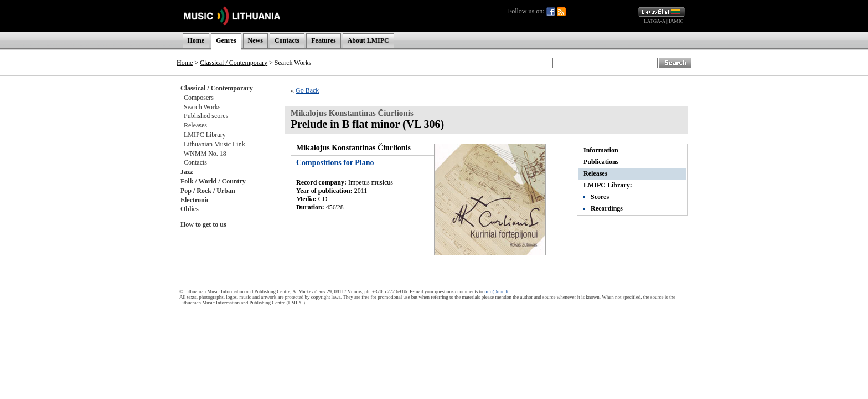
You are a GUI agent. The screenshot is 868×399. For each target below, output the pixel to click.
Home (196, 40)
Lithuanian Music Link (215, 144)
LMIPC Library (205, 135)
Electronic (195, 200)
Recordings (607, 208)
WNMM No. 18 (205, 154)
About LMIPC (368, 40)
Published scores (206, 116)
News (255, 40)
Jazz (187, 172)
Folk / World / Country (213, 181)
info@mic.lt (497, 291)
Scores (600, 197)
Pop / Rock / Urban (208, 191)
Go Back (307, 90)
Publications (601, 162)
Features (323, 40)
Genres (226, 40)
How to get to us (203, 224)
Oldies (190, 209)
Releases (195, 125)
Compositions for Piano (335, 163)
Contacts (287, 40)
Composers (199, 98)
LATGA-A (655, 21)
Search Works (202, 107)
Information (601, 150)
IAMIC (676, 21)
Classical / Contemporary (234, 63)
